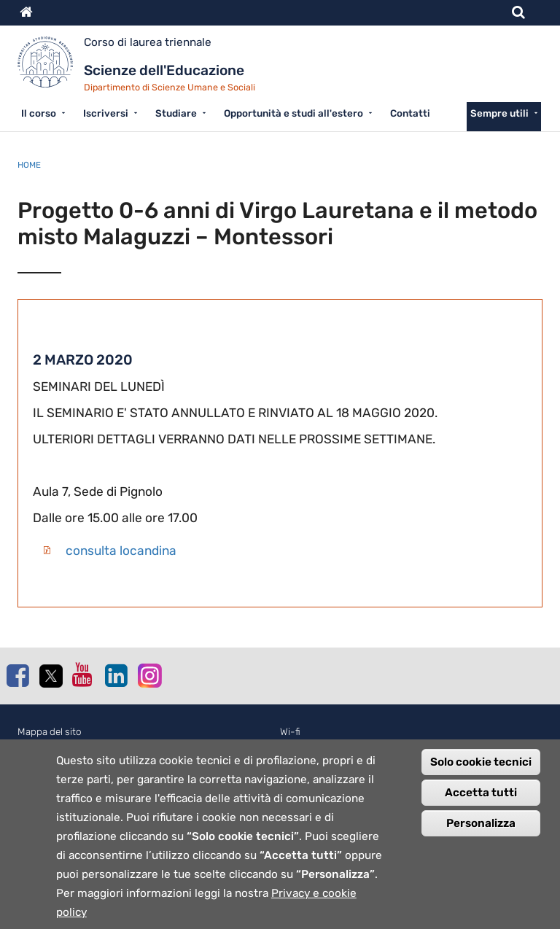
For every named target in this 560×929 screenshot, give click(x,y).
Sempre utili (499, 113)
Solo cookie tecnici (481, 777)
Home (29, 165)
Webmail (299, 748)
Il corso (39, 113)
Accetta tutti (481, 807)
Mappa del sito (50, 732)
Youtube (83, 675)
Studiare (176, 113)
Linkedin (116, 675)
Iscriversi (106, 113)
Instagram (149, 675)
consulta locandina (121, 551)
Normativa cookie (56, 748)
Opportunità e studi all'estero (293, 113)
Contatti (410, 113)
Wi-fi (290, 732)
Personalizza (481, 838)
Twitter (50, 676)
